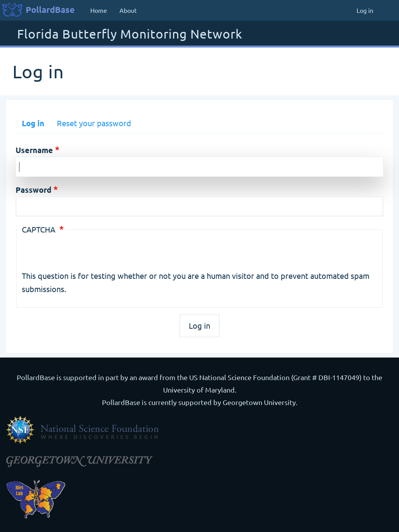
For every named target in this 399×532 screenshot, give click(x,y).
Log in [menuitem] (365, 10)
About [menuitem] (128, 10)
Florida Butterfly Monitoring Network (130, 34)
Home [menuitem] (99, 10)
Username (34, 150)
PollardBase (50, 10)
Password (33, 190)
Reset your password (94, 123)
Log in (33, 123)
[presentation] (81, 254)
